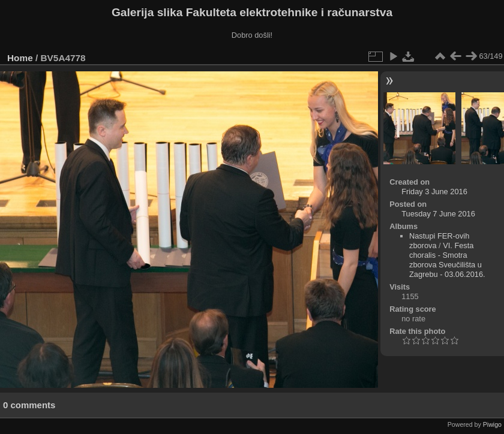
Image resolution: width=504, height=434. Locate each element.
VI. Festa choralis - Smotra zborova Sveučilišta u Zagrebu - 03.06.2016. (447, 260)
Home (20, 58)
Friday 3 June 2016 (434, 192)
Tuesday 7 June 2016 (438, 214)
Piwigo (492, 424)
